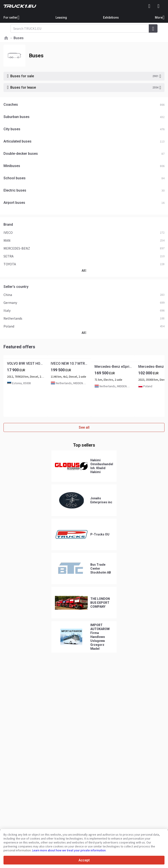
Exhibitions (111, 18)
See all (84, 427)
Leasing (61, 18)
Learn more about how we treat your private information (69, 850)
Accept (84, 860)
